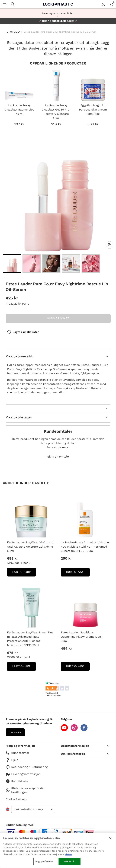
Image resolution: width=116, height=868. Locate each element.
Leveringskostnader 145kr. (58, 13)
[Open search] (13, 4)
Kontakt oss (17, 781)
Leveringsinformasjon (23, 774)
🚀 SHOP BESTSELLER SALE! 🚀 (58, 21)
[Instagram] (74, 730)
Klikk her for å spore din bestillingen (25, 790)
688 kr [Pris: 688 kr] (12, 558)
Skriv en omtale (58, 457)
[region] (58, 850)
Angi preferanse (44, 861)
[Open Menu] (4, 4)
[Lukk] (110, 838)
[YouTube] (64, 730)
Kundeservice (18, 753)
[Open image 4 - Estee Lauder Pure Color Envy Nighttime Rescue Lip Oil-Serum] (71, 263)
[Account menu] (103, 4)
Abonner (15, 732)
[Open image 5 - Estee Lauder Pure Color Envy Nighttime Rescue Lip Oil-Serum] (91, 263)
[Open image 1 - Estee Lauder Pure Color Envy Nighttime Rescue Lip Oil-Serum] (12, 263)
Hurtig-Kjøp (24, 573)
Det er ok (69, 861)
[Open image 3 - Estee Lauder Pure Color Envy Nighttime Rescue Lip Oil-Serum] (51, 263)
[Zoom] (109, 245)
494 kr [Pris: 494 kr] (66, 648)
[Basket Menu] (112, 4)
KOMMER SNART (58, 318)
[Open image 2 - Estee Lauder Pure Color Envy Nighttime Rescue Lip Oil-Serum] (32, 263)
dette (69, 854)
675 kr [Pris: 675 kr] (12, 653)
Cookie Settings (16, 799)
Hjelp (12, 760)
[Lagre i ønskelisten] (23, 332)
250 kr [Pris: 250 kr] (66, 558)
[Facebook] (84, 730)
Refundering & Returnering (27, 767)
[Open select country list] (33, 809)
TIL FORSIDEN (12, 32)
